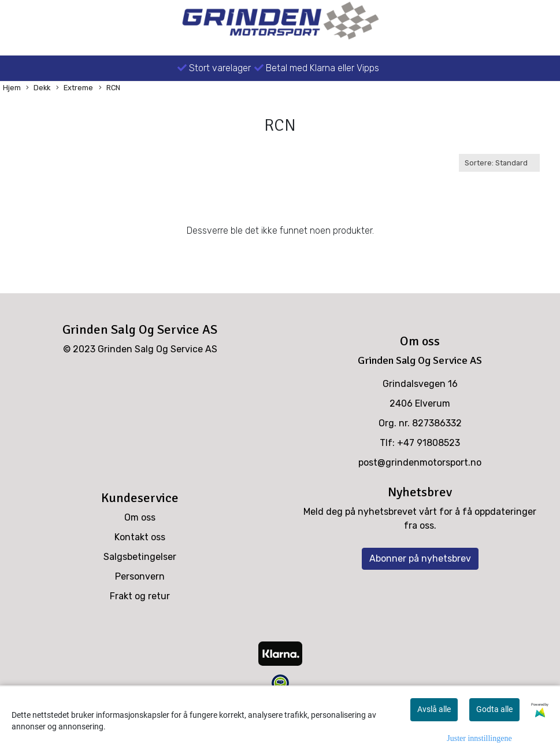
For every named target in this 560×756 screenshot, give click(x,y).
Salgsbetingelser (140, 557)
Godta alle (494, 709)
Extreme (75, 88)
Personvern (140, 576)
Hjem (12, 88)
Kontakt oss (140, 537)
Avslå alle (434, 709)
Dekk (38, 88)
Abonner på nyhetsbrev (420, 558)
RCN (110, 88)
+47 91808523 (429, 443)
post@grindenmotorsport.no (420, 462)
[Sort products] (499, 163)
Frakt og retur (140, 596)
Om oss (140, 517)
